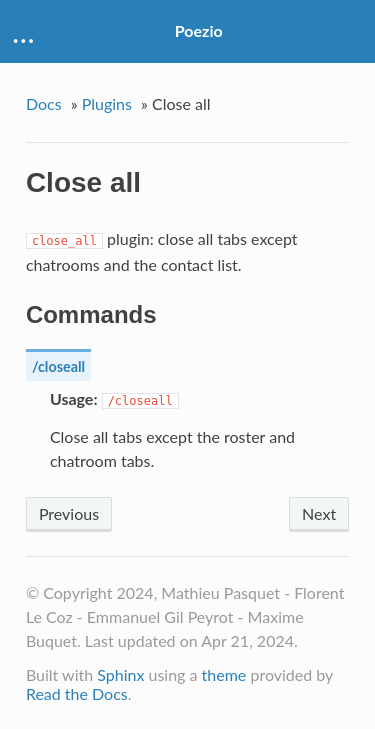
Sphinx (120, 674)
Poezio (199, 30)
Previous (69, 513)
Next (319, 513)
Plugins (107, 103)
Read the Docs (77, 693)
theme (224, 674)
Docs (44, 103)
